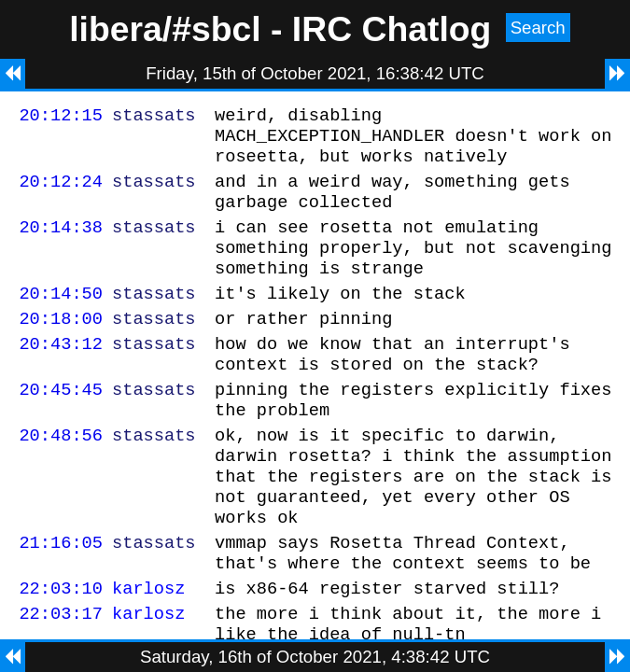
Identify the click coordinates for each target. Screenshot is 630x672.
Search (538, 28)
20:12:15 (61, 117)
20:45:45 (61, 425)
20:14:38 (61, 243)
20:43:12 (61, 374)
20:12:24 (61, 192)
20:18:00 (61, 346)
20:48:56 (61, 476)
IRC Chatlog (392, 29)
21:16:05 (61, 598)
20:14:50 (61, 318)
